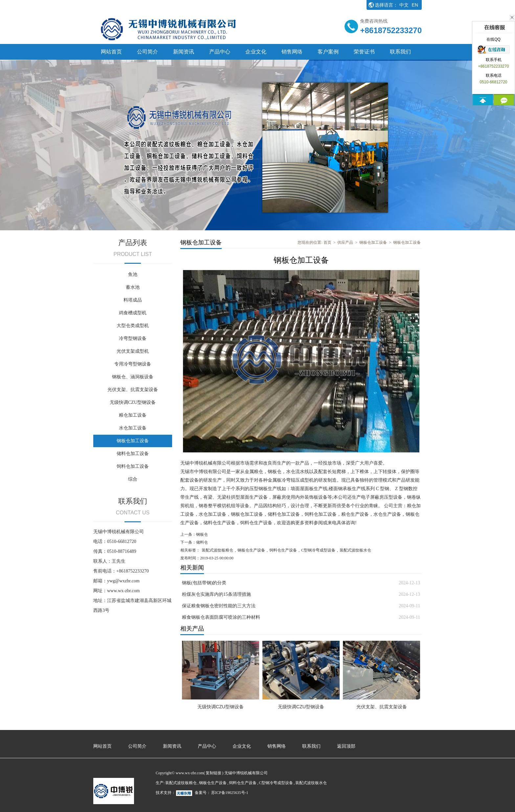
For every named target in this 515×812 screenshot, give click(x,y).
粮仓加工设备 (133, 415)
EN (415, 5)
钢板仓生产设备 (251, 550)
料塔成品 (133, 300)
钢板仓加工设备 (133, 441)
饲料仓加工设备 (133, 466)
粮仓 (258, 472)
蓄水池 (133, 287)
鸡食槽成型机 (133, 313)
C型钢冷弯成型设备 (318, 550)
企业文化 (256, 52)
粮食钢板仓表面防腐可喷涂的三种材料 (221, 617)
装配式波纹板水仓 (355, 550)
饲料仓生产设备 (256, 523)
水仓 (291, 472)
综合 (133, 479)
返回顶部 (346, 746)
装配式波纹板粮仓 (217, 550)
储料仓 (210, 523)
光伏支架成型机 (133, 351)
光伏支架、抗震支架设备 (133, 390)
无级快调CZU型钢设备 (133, 402)
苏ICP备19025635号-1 (230, 793)
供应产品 (345, 242)
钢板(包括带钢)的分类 (204, 583)
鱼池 (133, 274)
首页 (327, 242)
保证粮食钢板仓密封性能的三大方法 (219, 606)
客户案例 (328, 52)
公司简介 (147, 52)
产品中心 (220, 52)
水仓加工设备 (133, 428)
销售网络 (292, 52)
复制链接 (213, 773)
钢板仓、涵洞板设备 (133, 377)
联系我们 (400, 52)
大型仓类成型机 (133, 326)
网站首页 (111, 52)
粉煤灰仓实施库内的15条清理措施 (216, 594)
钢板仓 (275, 472)
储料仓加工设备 (133, 454)
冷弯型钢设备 (133, 338)
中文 (404, 5)
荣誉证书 (364, 52)
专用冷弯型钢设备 (133, 364)
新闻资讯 (184, 52)
